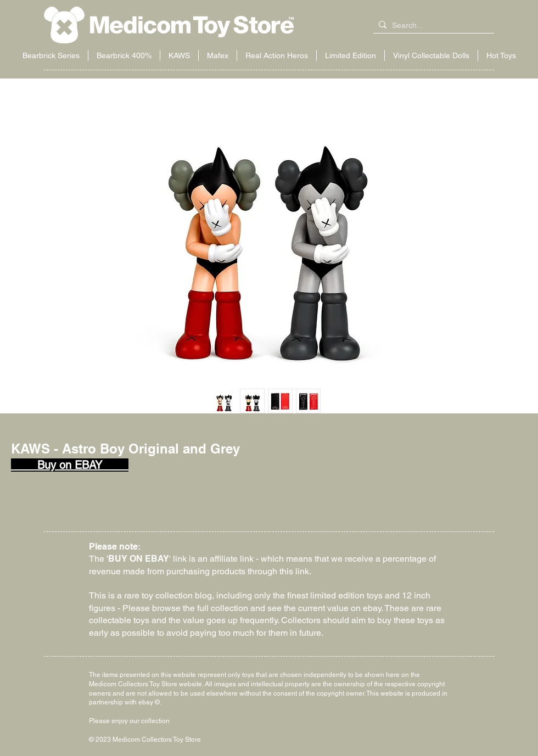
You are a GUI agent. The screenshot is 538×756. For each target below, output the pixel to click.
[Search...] (431, 26)
